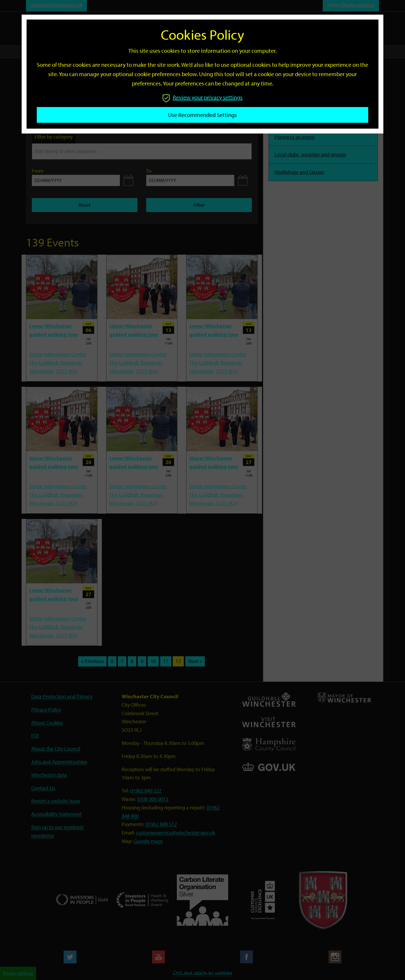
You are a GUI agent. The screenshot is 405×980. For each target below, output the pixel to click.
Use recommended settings (202, 115)
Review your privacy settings (202, 97)
